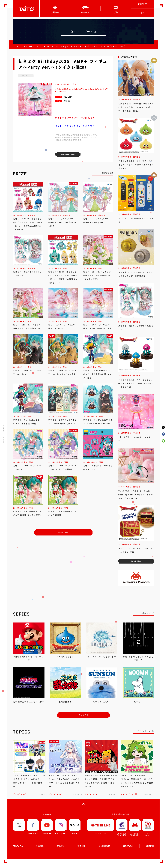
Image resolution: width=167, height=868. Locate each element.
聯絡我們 (150, 846)
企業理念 (40, 846)
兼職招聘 (81, 846)
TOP (16, 46)
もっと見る (63, 532)
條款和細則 (128, 846)
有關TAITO (142, 4)
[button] (35, 118)
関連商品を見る (68, 154)
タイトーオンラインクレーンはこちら (75, 126)
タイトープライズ (32, 46)
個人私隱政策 (104, 846)
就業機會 (61, 846)
